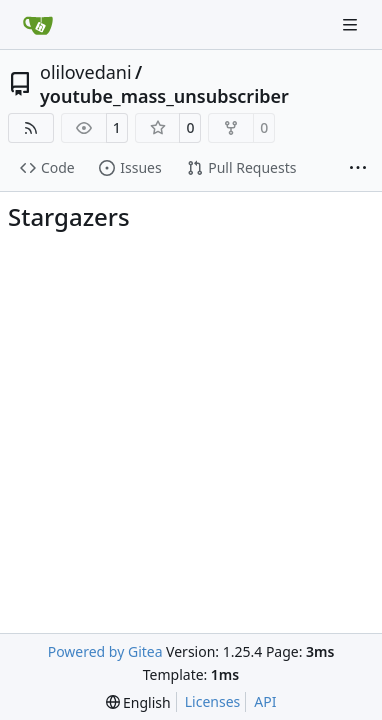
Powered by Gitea (105, 651)
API (265, 701)
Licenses (213, 701)
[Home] (38, 25)
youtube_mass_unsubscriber (164, 96)
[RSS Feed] (31, 128)
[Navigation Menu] (352, 24)
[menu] (138, 702)
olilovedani (86, 72)
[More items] (358, 169)
